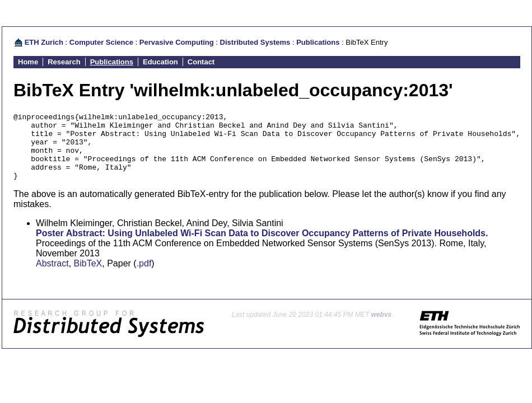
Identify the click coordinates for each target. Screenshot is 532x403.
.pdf (144, 277)
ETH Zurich (44, 42)
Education (160, 62)
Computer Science (101, 42)
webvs (381, 328)
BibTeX (88, 277)
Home (28, 62)
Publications (318, 42)
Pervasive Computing (177, 42)
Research (64, 62)
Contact (201, 62)
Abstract (52, 277)
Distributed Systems (255, 42)
